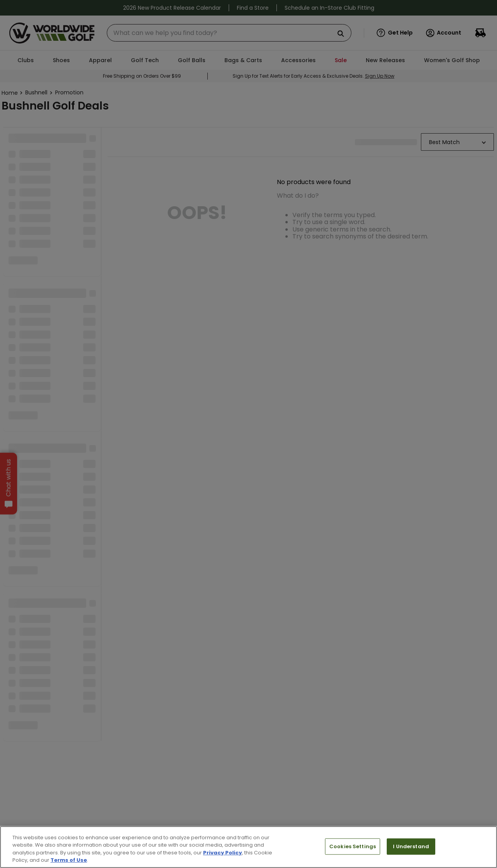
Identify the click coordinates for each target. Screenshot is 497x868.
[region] (248, 847)
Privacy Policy (222, 853)
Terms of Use (69, 860)
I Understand (411, 846)
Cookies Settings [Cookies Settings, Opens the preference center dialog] (353, 846)
